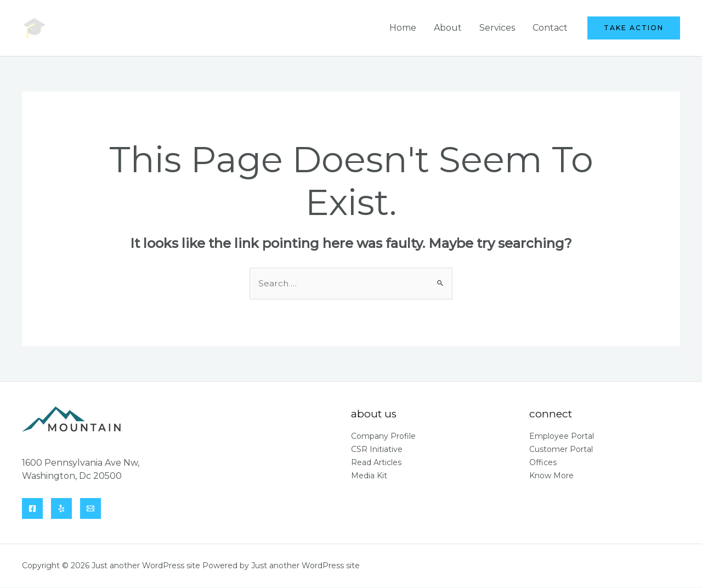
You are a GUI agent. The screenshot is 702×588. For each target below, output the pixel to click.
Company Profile (383, 437)
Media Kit (369, 476)
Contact (550, 28)
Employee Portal (562, 437)
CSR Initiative (377, 450)
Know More (551, 476)
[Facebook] (32, 509)
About (448, 28)
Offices (543, 463)
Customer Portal (561, 450)
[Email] (90, 509)
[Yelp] (61, 509)
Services (497, 28)
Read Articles (376, 463)
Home (403, 28)
